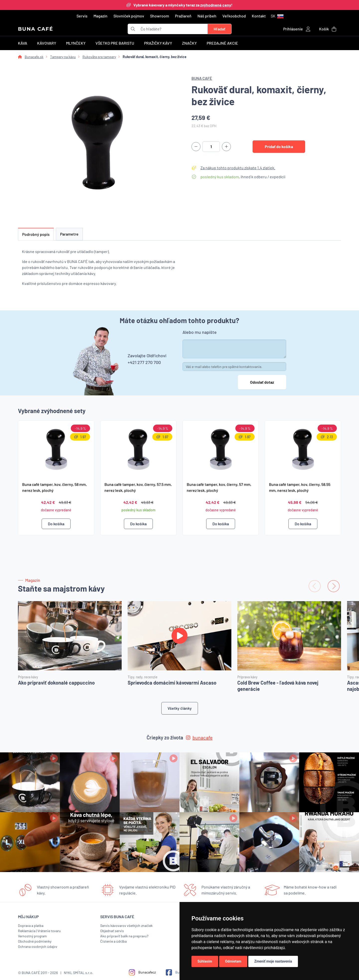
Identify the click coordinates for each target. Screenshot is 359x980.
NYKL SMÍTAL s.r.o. (79, 973)
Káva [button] (23, 43)
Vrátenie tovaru (49, 931)
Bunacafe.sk (34, 57)
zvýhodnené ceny (216, 5)
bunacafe (199, 737)
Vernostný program (32, 936)
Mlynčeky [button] (76, 43)
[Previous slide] (315, 586)
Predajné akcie (222, 43)
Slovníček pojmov (129, 16)
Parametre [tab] (69, 234)
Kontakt (259, 16)
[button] (277, 16)
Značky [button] (189, 43)
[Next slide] (334, 586)
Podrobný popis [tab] (36, 234)
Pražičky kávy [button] (158, 43)
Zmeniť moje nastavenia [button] (273, 961)
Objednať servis (112, 931)
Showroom (160, 16)
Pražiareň (183, 16)
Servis (82, 16)
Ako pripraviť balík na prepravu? (124, 936)
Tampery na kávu (63, 57)
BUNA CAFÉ (36, 29)
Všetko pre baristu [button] (115, 43)
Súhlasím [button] (205, 961)
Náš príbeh (207, 16)
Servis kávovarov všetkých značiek (126, 926)
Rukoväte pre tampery (99, 57)
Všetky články (180, 708)
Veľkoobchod (234, 16)
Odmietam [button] (233, 961)
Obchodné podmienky (35, 941)
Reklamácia (27, 931)
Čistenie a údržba (113, 941)
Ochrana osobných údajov (38, 946)
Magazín (100, 16)
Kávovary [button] (47, 43)
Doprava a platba (31, 926)
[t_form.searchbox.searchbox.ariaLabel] (173, 29)
